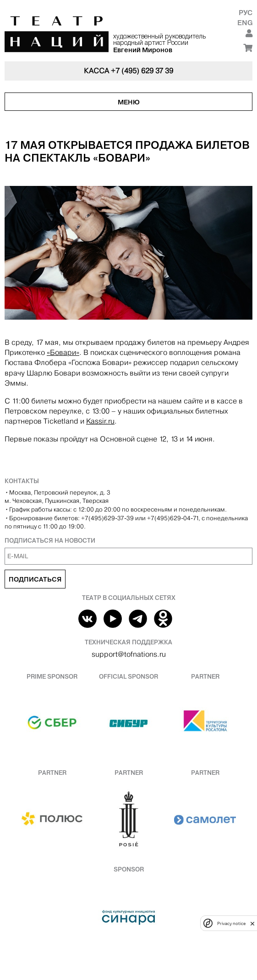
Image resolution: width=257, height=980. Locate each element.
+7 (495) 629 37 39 (142, 71)
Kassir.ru (100, 421)
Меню (129, 102)
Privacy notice (231, 923)
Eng (245, 23)
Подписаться (35, 579)
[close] (252, 923)
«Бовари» (63, 352)
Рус (246, 13)
